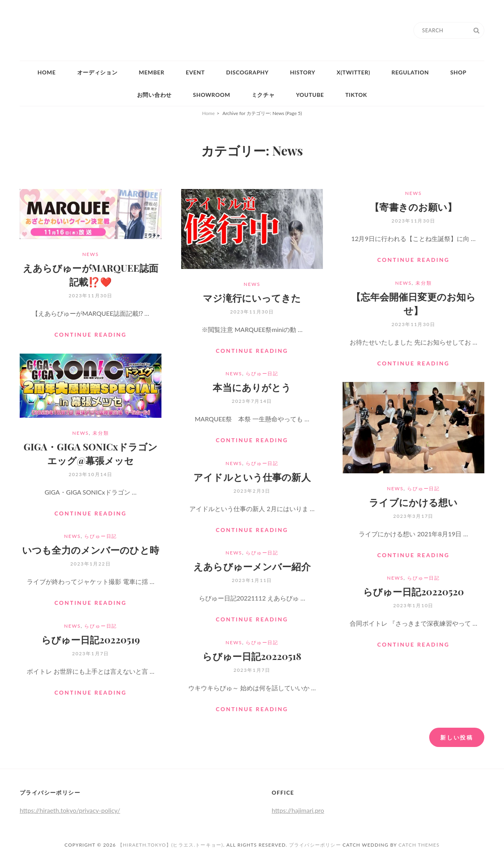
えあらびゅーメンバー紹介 (252, 566)
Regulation (410, 72)
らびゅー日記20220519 (91, 639)
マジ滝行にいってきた (252, 298)
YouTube (310, 95)
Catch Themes (419, 845)
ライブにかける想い (413, 502)
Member (152, 72)
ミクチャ (263, 95)
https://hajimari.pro (298, 810)
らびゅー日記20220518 (252, 656)
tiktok (356, 95)
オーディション (97, 72)
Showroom (212, 95)
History (303, 72)
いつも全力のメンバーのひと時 (91, 550)
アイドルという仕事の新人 (252, 477)
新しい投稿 (457, 737)
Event (195, 72)
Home (46, 72)
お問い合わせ (154, 95)
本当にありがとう (252, 387)
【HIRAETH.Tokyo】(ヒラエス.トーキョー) (170, 845)
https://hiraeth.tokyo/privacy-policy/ (70, 810)
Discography (247, 72)
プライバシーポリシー (315, 845)
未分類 (423, 283)
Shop (458, 72)
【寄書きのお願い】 (413, 207)
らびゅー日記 (262, 373)
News (91, 254)
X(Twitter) (353, 72)
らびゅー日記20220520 (413, 591)
